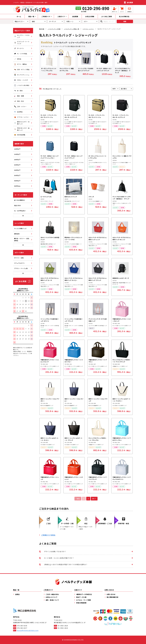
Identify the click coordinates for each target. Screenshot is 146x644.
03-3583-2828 (63, 626)
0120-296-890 (96, 8)
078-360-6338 (22, 626)
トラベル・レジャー (88, 29)
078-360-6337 (22, 628)
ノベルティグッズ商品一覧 (72, 29)
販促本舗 (42, 29)
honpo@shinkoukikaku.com (28, 630)
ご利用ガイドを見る (48, 535)
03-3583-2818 (63, 628)
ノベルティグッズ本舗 (54, 29)
